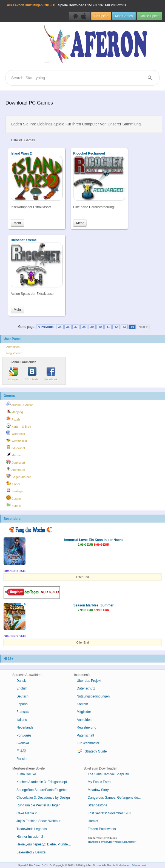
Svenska (23, 743)
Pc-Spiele (101, 16)
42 (116, 327)
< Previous (46, 327)
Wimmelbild (17, 440)
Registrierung (86, 727)
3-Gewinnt (16, 447)
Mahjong (15, 411)
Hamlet (93, 821)
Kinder (13, 483)
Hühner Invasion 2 (30, 837)
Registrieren (14, 353)
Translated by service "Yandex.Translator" (112, 842)
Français (23, 712)
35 (60, 327)
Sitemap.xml (139, 865)
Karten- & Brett (19, 426)
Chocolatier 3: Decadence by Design (43, 798)
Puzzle (13, 419)
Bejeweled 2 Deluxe (31, 852)
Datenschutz (86, 688)
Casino (14, 498)
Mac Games (124, 16)
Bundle (14, 505)
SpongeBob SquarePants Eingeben (42, 790)
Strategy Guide (92, 752)
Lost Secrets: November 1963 (109, 813)
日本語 (21, 751)
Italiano (22, 720)
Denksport (16, 462)
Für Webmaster (88, 743)
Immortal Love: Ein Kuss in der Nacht (93, 540)
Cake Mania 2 (27, 813)
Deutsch (22, 696)
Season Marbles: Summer (94, 605)
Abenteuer (16, 469)
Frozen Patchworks (102, 829)
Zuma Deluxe (26, 774)
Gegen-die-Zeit (19, 476)
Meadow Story (98, 790)
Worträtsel (16, 433)
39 (92, 327)
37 (76, 327)
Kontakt (82, 704)
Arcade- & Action (20, 404)
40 (100, 327)
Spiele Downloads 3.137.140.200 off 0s (66, 5)
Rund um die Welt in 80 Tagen (38, 805)
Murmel (14, 454)
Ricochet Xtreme (24, 240)
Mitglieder (84, 712)
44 (132, 327)
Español (22, 704)
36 (68, 327)
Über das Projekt (89, 681)
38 (84, 327)
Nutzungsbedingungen (93, 696)
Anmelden (13, 347)
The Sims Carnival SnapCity (108, 774)
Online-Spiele (150, 16)
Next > (143, 327)
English (22, 688)
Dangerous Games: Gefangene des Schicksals (117, 798)
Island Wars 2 (21, 153)
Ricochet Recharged (89, 153)
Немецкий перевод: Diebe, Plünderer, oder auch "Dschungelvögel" (46, 844)
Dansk (21, 681)
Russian (22, 759)
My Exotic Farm (99, 782)
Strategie (15, 490)
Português (24, 735)
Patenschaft (85, 735)
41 (108, 327)
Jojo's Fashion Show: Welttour (39, 821)
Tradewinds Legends (32, 829)
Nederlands (25, 727)
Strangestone (97, 805)
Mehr (17, 223)
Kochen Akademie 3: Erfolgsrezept (42, 782)
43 (124, 327)
